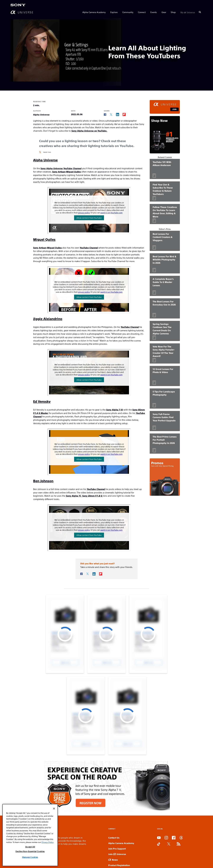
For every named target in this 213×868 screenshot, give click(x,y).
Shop (173, 12)
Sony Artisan (59, 172)
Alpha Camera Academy (94, 12)
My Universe (188, 12)
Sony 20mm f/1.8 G (92, 496)
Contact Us (114, 838)
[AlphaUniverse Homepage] (22, 12)
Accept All (30, 847)
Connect (142, 12)
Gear (164, 12)
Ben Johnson (43, 481)
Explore (114, 12)
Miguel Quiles (73, 172)
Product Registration (119, 865)
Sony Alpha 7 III (115, 410)
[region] (30, 835)
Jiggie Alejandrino (48, 319)
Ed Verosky (42, 401)
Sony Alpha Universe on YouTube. (89, 131)
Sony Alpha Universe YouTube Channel (61, 168)
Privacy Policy (47, 842)
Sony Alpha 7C (74, 496)
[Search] (200, 12)
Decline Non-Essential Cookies (30, 851)
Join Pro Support (117, 849)
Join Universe (117, 854)
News (113, 860)
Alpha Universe (45, 160)
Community (128, 12)
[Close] (54, 809)
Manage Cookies (30, 857)
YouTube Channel (89, 248)
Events (154, 12)
